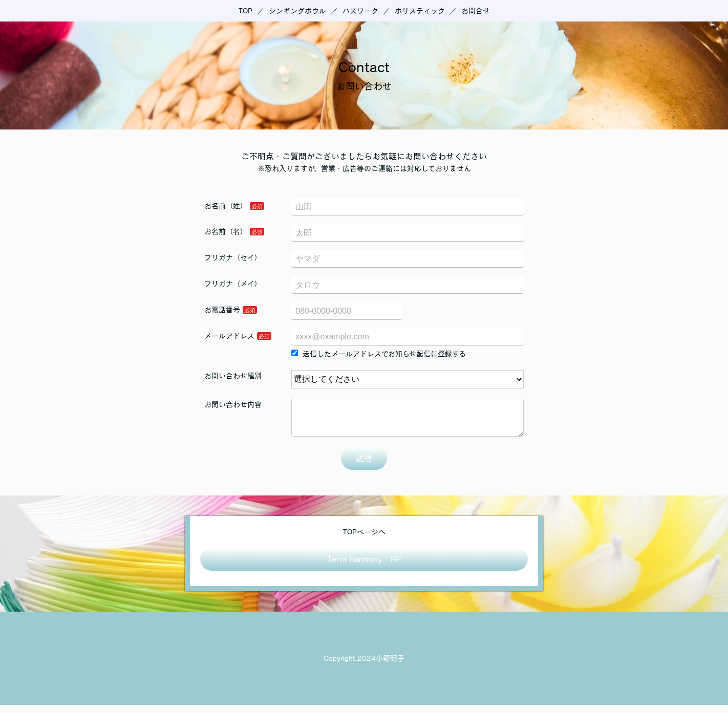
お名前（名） (226, 231)
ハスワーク (360, 11)
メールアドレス (229, 336)
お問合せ (476, 11)
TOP (245, 11)
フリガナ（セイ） (233, 257)
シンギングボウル (297, 11)
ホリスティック (420, 11)
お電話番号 (222, 310)
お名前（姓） (226, 206)
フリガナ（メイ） (233, 284)
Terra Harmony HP (364, 567)
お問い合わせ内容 (233, 404)
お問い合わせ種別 (233, 376)
